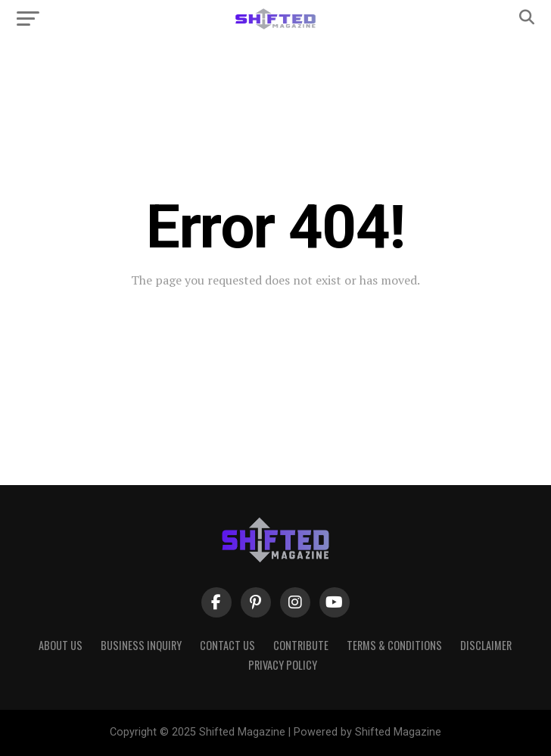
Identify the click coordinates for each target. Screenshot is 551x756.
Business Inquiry (141, 645)
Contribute (301, 645)
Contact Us (227, 645)
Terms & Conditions (394, 645)
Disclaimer (486, 645)
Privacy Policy (283, 665)
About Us (61, 645)
